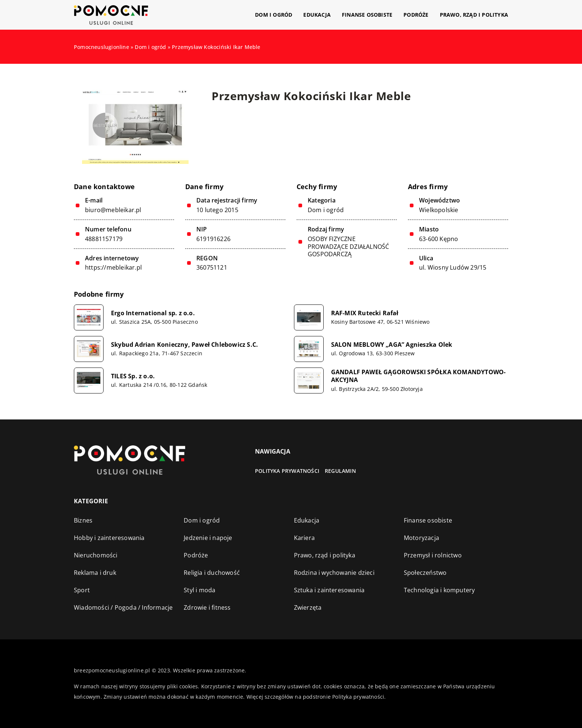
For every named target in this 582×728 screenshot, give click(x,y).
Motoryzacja (421, 538)
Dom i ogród (274, 15)
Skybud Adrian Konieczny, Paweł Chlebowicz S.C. (184, 345)
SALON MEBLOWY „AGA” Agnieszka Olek (392, 345)
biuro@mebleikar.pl (113, 210)
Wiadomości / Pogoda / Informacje (123, 607)
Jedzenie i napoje (208, 538)
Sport (82, 590)
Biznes (83, 520)
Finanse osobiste (367, 15)
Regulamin (340, 471)
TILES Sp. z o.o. (133, 376)
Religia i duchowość (212, 573)
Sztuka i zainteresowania (329, 590)
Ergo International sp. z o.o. (153, 313)
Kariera (304, 538)
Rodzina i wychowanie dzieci (334, 573)
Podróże (416, 15)
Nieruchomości (96, 555)
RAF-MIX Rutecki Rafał (365, 313)
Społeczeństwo (425, 573)
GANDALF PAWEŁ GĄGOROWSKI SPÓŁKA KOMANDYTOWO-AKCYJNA (418, 376)
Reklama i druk (95, 573)
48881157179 (104, 239)
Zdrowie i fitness (207, 607)
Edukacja (317, 15)
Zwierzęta (308, 607)
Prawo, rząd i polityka (474, 15)
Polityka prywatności (287, 471)
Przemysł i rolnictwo (433, 555)
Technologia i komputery (439, 590)
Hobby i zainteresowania (109, 538)
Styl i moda (200, 590)
